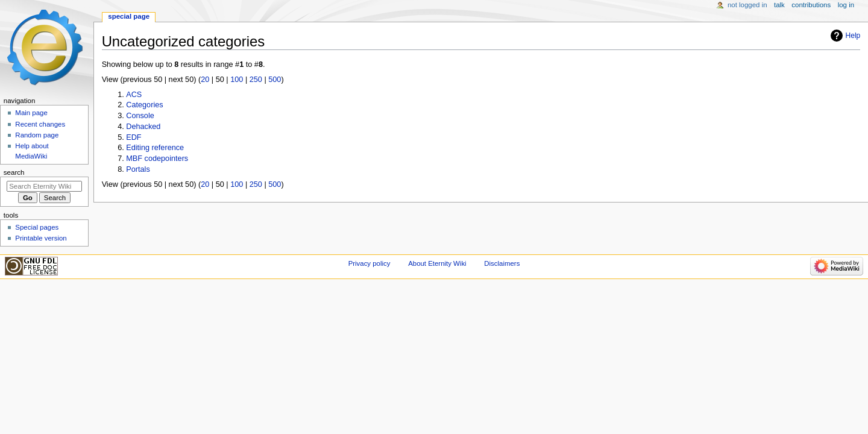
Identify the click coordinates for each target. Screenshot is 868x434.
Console (140, 116)
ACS (134, 95)
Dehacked (143, 127)
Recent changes (40, 124)
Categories (144, 105)
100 (237, 80)
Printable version (41, 238)
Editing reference (155, 148)
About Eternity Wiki (437, 263)
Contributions (811, 5)
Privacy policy (370, 263)
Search (14, 172)
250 (256, 80)
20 (205, 80)
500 (275, 80)
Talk (779, 5)
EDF (134, 137)
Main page (31, 113)
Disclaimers (502, 263)
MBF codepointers (157, 159)
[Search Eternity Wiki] (44, 186)
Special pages (37, 227)
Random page (37, 135)
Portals (138, 169)
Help (853, 36)
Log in (846, 5)
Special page (129, 16)
